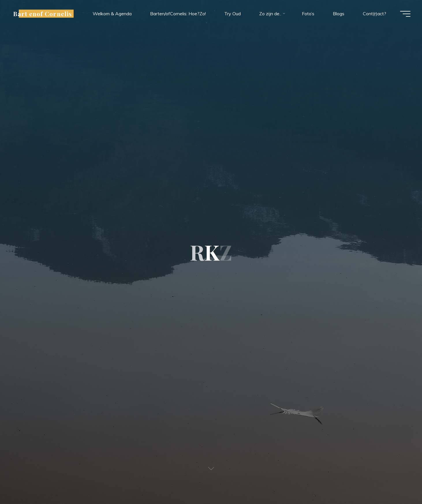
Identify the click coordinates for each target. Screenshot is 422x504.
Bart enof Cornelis (43, 14)
